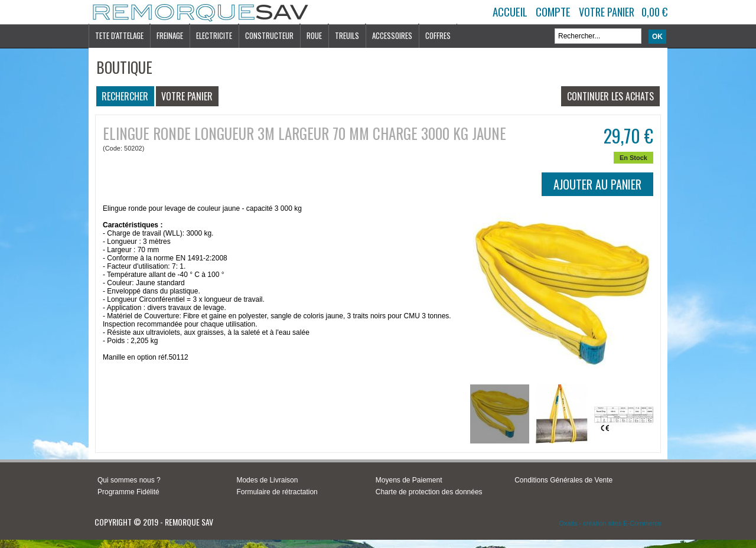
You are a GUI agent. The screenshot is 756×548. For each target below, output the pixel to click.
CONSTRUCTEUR (269, 35)
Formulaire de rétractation (277, 492)
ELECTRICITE (214, 35)
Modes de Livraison (267, 480)
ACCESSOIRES (392, 35)
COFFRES (438, 35)
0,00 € (654, 12)
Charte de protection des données (429, 492)
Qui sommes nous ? (129, 480)
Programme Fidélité (128, 492)
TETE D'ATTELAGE (119, 35)
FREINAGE (170, 35)
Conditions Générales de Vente (563, 480)
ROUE (314, 35)
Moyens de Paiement (409, 480)
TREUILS (347, 35)
